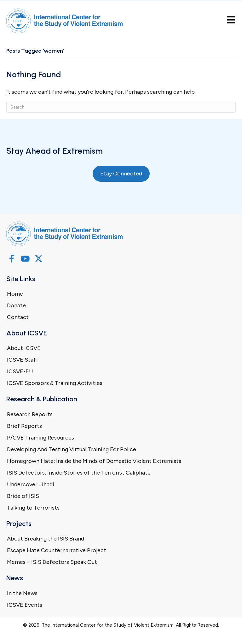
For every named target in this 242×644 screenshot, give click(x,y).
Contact (18, 317)
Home (15, 294)
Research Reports (30, 414)
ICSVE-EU (20, 371)
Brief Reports (24, 426)
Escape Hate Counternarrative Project (57, 550)
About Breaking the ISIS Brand (46, 539)
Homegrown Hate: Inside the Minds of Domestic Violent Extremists (94, 461)
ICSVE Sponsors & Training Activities (55, 383)
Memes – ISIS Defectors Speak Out (52, 562)
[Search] (121, 107)
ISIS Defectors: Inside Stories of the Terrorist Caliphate (79, 473)
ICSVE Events (25, 605)
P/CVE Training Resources (40, 438)
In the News (22, 593)
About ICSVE (24, 348)
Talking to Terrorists (33, 508)
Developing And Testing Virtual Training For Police (72, 449)
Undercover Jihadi (31, 484)
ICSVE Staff (23, 360)
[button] (12, 259)
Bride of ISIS (23, 496)
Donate (16, 305)
